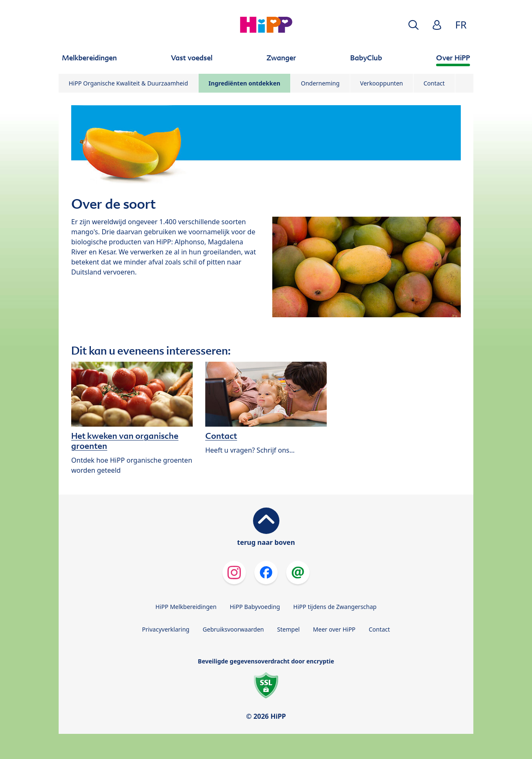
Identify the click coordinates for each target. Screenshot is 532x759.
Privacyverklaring (166, 629)
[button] (413, 25)
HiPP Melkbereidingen (186, 607)
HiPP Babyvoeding (255, 607)
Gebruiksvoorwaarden (233, 629)
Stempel (289, 629)
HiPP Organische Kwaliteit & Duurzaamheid (128, 83)
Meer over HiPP (334, 629)
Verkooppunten (382, 83)
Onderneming (320, 83)
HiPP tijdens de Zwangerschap (335, 607)
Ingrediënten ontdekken (244, 83)
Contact (434, 83)
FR (461, 25)
